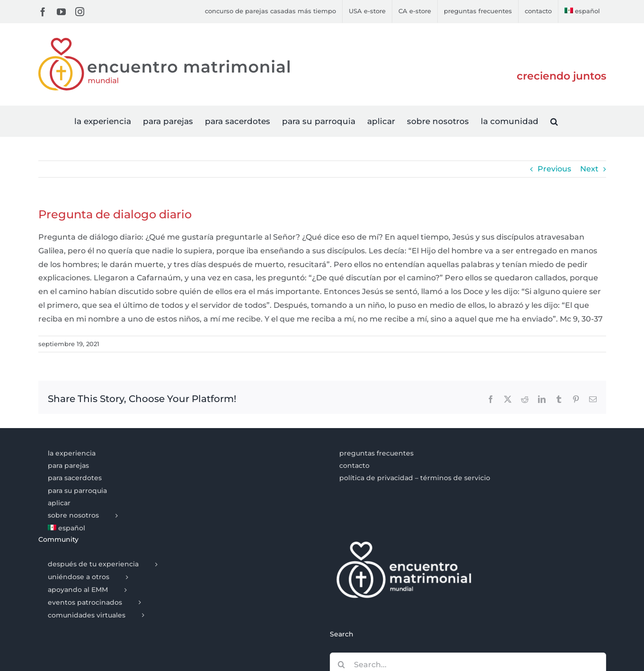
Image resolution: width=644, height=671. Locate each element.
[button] (554, 121)
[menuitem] (582, 11)
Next (589, 169)
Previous (554, 169)
